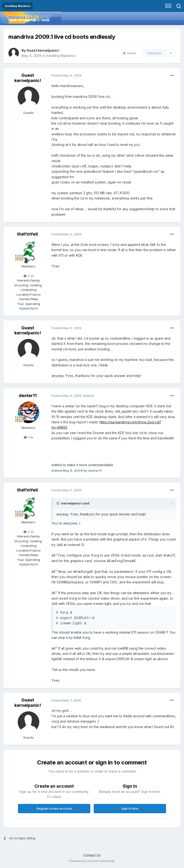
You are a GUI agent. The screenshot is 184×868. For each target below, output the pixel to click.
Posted (66, 75)
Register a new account (54, 808)
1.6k (29, 437)
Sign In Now (130, 808)
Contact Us (92, 855)
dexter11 (28, 395)
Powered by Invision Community (92, 861)
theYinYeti (28, 234)
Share (129, 53)
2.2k (29, 276)
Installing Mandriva (61, 56)
